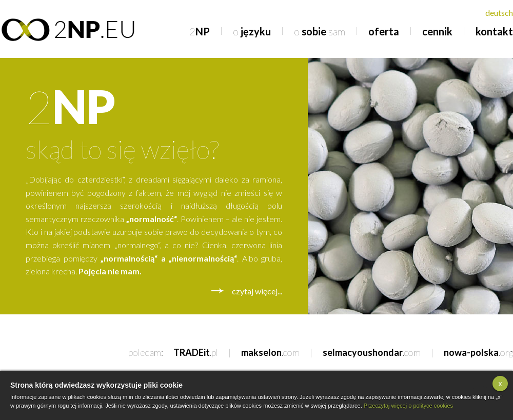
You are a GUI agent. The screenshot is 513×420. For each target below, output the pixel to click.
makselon (270, 352)
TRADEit (196, 352)
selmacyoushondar (372, 352)
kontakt (494, 31)
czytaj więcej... (257, 291)
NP (200, 31)
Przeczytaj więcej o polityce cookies (408, 406)
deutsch (499, 13)
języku (252, 31)
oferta (384, 31)
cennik (437, 31)
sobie (320, 31)
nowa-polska (478, 352)
